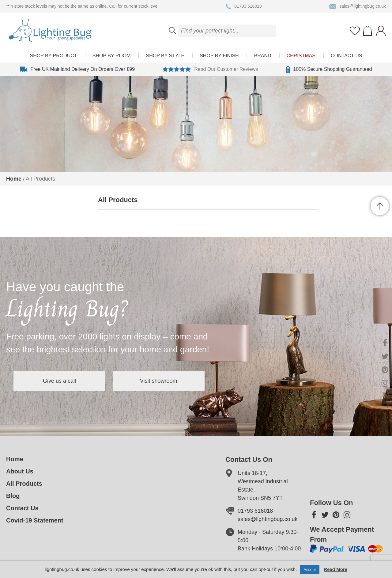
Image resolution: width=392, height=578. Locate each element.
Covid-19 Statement (35, 520)
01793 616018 (244, 6)
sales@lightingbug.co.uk (358, 6)
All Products (24, 484)
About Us (20, 471)
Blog (13, 496)
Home (14, 179)
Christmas (301, 56)
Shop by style (165, 56)
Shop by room (112, 56)
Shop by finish (219, 56)
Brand (263, 56)
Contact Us (347, 56)
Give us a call (59, 381)
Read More (335, 569)
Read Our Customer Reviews (210, 69)
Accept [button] (310, 570)
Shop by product (54, 56)
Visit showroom (159, 381)
